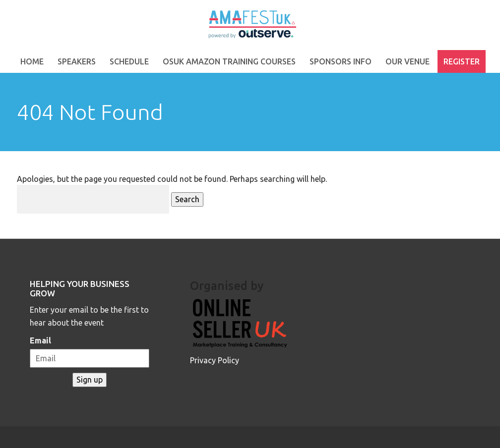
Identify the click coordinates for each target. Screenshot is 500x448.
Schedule (129, 61)
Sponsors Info (341, 61)
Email (40, 340)
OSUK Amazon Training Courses (229, 61)
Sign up (90, 380)
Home (32, 61)
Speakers (77, 61)
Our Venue (407, 61)
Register (462, 61)
